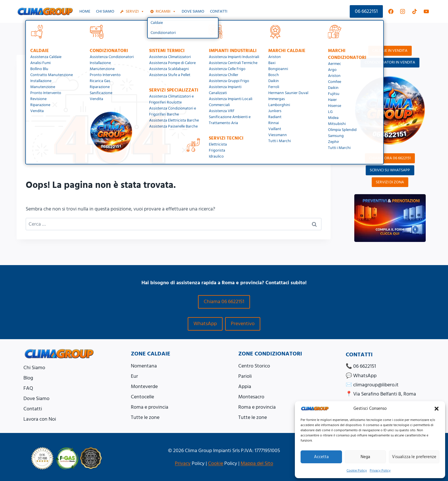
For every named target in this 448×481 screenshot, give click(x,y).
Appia (245, 386)
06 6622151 (366, 11)
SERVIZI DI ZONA (390, 182)
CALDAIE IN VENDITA (390, 51)
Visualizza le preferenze (414, 457)
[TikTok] (415, 11)
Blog (28, 378)
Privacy (183, 463)
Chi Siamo (105, 11)
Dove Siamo (36, 398)
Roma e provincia (150, 407)
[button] (437, 409)
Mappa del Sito (257, 463)
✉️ (372, 385)
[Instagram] (403, 11)
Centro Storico (254, 366)
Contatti (219, 11)
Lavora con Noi (40, 419)
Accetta (321, 457)
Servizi (135, 11)
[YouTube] (426, 11)
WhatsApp (205, 324)
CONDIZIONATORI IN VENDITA (390, 62)
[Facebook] (391, 11)
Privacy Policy (380, 471)
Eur (134, 376)
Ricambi (166, 11)
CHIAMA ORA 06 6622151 (390, 158)
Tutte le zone (145, 417)
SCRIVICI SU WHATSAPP (390, 170)
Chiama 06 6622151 (224, 302)
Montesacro (251, 397)
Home (85, 11)
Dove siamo (193, 11)
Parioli (245, 376)
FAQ (28, 388)
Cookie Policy (357, 471)
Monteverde (144, 386)
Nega (365, 457)
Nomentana (144, 366)
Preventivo (243, 324)
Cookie (216, 463)
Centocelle (142, 397)
